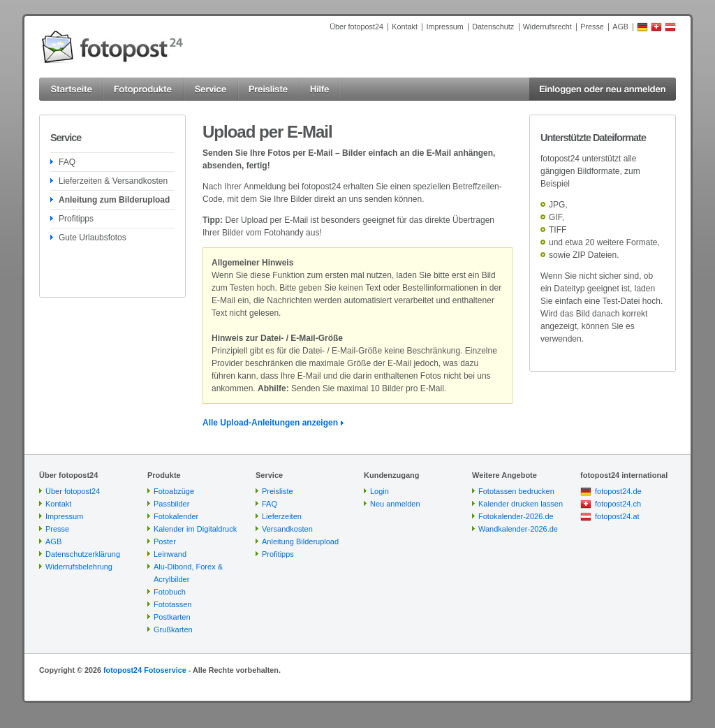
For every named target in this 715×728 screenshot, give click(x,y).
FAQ (67, 162)
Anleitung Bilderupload (300, 541)
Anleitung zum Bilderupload (114, 200)
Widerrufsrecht (547, 27)
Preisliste (278, 491)
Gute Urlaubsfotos (93, 238)
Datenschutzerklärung (83, 554)
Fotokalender (176, 516)
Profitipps (76, 219)
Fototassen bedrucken (516, 491)
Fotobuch (170, 592)
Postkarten (172, 617)
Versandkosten (287, 529)
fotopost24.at (617, 516)
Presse (592, 27)
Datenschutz (493, 27)
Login (379, 491)
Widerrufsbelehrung (79, 567)
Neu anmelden (395, 504)
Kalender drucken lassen (521, 504)
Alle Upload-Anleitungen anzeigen (270, 423)
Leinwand (170, 554)
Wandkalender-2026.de (518, 529)
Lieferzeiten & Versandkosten (113, 181)
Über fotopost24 (356, 27)
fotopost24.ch (618, 504)
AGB (620, 27)
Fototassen (172, 604)
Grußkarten (173, 629)
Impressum (444, 27)
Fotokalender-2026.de (516, 516)
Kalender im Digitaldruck (195, 529)
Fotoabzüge (174, 491)
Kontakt (405, 27)
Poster (165, 541)
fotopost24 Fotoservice (145, 670)
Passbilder (171, 504)
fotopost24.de (618, 491)
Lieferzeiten (282, 516)
